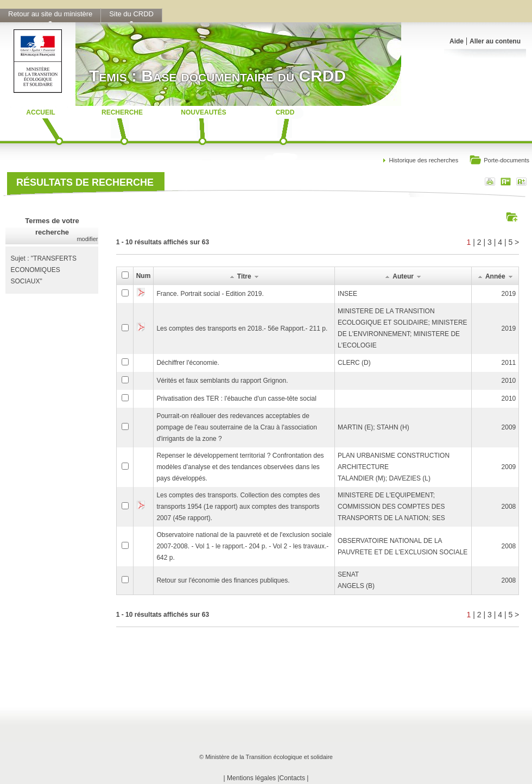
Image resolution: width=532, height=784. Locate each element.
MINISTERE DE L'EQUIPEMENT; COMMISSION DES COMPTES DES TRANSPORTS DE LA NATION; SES (391, 507)
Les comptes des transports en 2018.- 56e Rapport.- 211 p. (242, 328)
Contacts (292, 778)
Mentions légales (251, 778)
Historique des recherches (423, 160)
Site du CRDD (131, 14)
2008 (509, 507)
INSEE (347, 294)
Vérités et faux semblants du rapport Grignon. (222, 381)
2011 (509, 363)
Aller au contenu (495, 41)
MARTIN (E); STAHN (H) (373, 427)
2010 (509, 381)
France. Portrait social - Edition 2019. (210, 294)
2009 (509, 427)
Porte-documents (499, 161)
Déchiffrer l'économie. (188, 363)
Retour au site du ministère (50, 14)
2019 (509, 294)
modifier (87, 239)
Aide (457, 41)
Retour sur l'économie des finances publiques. (223, 580)
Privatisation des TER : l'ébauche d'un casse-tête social (236, 399)
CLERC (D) (354, 363)
